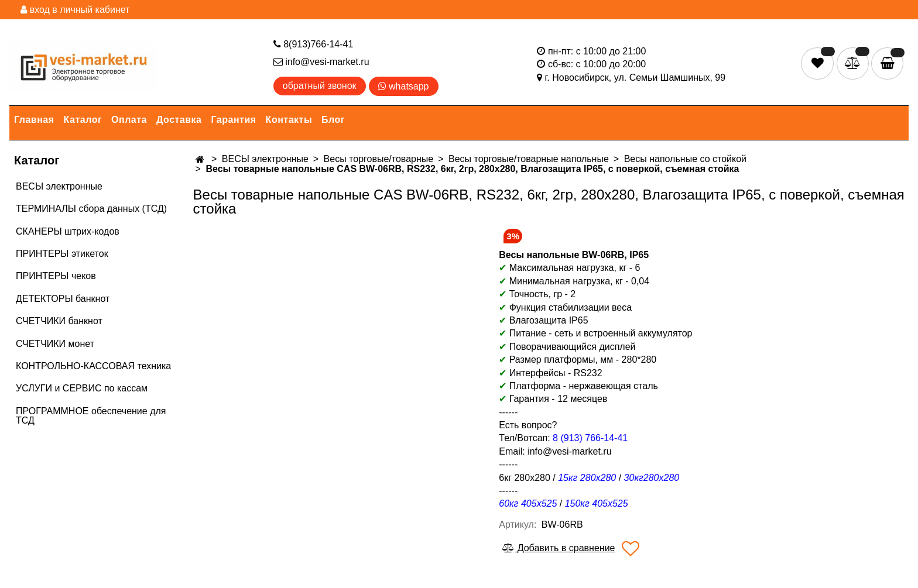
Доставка (179, 120)
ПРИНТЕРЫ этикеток (62, 254)
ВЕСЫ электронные (59, 186)
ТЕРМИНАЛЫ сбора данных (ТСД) (91, 209)
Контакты (289, 120)
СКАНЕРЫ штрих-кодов (68, 231)
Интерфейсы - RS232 (550, 373)
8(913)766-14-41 (314, 44)
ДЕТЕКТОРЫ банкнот (63, 299)
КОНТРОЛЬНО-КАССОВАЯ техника (93, 366)
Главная (34, 120)
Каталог (83, 120)
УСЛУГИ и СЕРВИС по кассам (82, 388)
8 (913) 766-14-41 (590, 438)
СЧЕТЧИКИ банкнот (59, 321)
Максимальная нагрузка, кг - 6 (569, 268)
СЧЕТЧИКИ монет (55, 344)
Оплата (129, 120)
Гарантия (234, 120)
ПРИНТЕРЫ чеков (56, 276)
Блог (333, 120)
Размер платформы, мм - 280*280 (583, 360)
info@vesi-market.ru (321, 62)
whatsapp (404, 86)
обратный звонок (320, 86)
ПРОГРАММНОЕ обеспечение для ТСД (91, 416)
